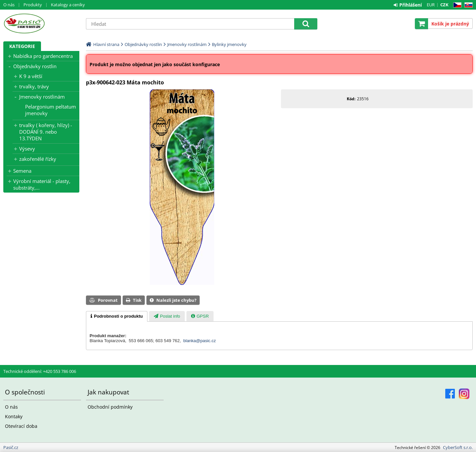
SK (467, 5)
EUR (431, 5)
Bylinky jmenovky (229, 44)
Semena (22, 171)
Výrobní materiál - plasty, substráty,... (42, 184)
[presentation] (117, 316)
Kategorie (22, 46)
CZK (444, 5)
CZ (456, 5)
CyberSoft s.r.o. (458, 447)
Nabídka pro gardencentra (43, 56)
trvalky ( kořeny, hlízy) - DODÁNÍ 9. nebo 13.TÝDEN (46, 132)
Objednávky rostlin (35, 66)
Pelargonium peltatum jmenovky (51, 110)
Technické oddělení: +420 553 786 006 (40, 371)
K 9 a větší (31, 76)
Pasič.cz (41, 23)
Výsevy (27, 149)
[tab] (117, 316)
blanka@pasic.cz (200, 341)
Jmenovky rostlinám (42, 97)
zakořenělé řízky (38, 159)
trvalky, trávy (34, 86)
